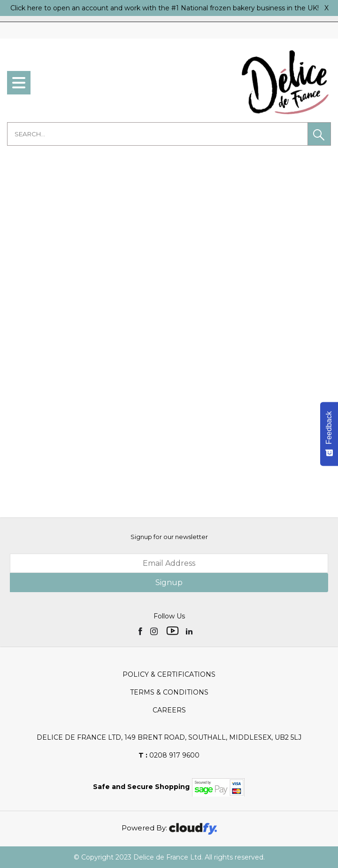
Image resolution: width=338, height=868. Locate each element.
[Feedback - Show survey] (329, 434)
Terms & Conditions (169, 692)
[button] (319, 134)
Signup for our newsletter (169, 537)
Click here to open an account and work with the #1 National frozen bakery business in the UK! (165, 8)
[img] (141, 631)
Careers (169, 710)
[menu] (19, 83)
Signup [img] (169, 583)
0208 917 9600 (169, 755)
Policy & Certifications (169, 674)
